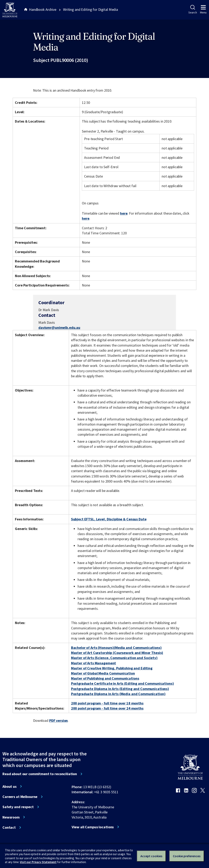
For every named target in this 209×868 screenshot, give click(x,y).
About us (9, 787)
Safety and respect (18, 807)
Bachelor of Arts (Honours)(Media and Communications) (116, 648)
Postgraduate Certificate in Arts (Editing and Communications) (122, 683)
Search (193, 10)
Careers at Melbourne (20, 797)
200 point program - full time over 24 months (107, 708)
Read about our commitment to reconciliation (40, 774)
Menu (203, 10)
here (124, 213)
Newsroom (11, 817)
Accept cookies (151, 856)
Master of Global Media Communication (103, 673)
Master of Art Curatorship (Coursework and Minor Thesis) (117, 653)
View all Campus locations (93, 827)
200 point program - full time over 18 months (107, 703)
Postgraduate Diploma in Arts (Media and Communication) (118, 694)
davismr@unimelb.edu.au (59, 328)
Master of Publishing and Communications (105, 678)
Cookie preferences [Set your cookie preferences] (187, 856)
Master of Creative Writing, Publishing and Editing (112, 668)
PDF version (59, 720)
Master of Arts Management (94, 663)
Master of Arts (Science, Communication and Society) (114, 658)
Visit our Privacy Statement (38, 862)
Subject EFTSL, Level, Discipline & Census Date (109, 519)
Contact (9, 827)
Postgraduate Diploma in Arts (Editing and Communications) (120, 689)
